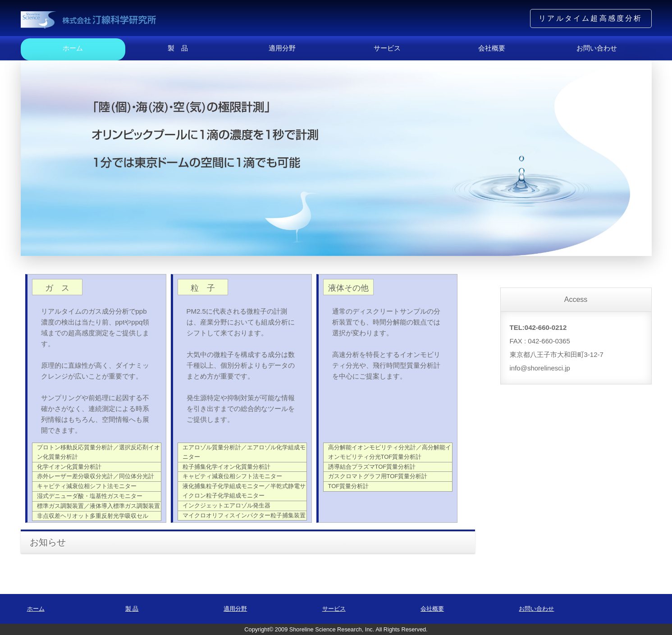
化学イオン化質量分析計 (69, 467)
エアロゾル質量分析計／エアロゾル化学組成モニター (244, 452)
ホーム (73, 48)
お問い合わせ (597, 48)
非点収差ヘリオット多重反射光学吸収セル (93, 516)
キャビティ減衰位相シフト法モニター (87, 486)
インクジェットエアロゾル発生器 (226, 505)
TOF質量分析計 (349, 486)
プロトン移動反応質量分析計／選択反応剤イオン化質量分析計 (98, 452)
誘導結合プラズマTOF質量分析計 (372, 467)
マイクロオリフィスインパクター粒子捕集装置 (244, 515)
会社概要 (492, 48)
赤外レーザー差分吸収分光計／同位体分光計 (96, 476)
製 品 (178, 48)
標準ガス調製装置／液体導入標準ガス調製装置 (98, 506)
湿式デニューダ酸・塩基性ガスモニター (90, 496)
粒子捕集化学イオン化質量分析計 (226, 467)
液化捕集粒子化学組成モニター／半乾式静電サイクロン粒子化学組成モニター (244, 491)
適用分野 (282, 48)
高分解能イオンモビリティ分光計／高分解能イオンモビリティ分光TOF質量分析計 (390, 452)
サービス (387, 48)
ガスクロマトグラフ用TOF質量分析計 (378, 476)
